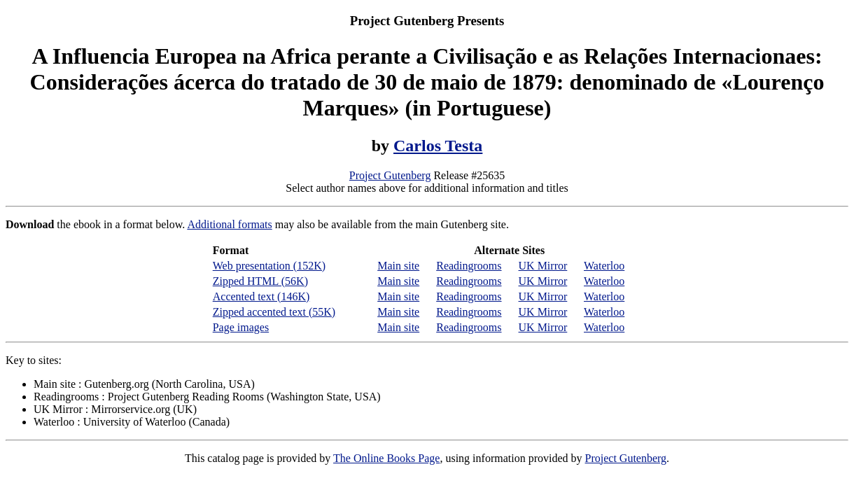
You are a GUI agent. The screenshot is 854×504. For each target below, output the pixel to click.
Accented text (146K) (261, 296)
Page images (241, 327)
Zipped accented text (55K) (274, 312)
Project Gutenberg (390, 175)
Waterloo (604, 266)
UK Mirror (543, 266)
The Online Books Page (386, 458)
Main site (398, 266)
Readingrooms (469, 266)
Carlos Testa (438, 146)
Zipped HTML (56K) (260, 281)
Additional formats (229, 224)
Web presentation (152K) (269, 266)
